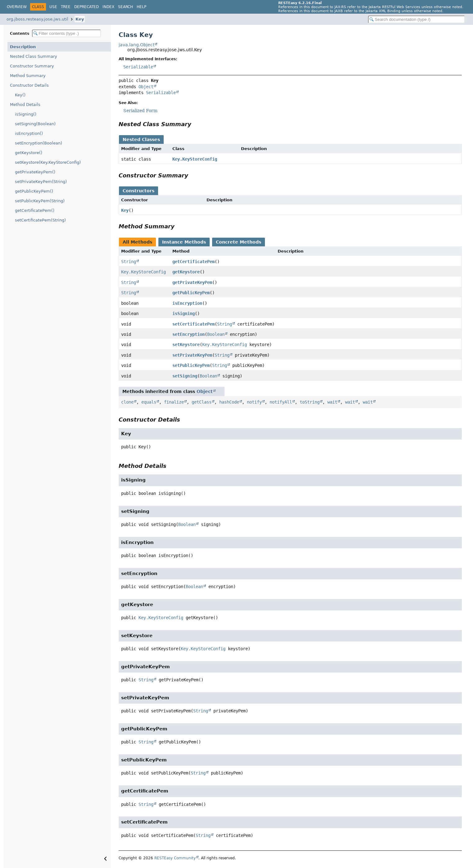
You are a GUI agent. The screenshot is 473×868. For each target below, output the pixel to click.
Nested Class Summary (34, 56)
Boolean (216, 334)
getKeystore (186, 272)
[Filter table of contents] (66, 33)
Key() (20, 95)
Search (125, 7)
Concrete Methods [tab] (239, 242)
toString (310, 402)
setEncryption (189, 334)
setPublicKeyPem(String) (40, 201)
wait (332, 402)
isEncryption (187, 303)
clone (127, 402)
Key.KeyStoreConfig (195, 159)
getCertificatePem (193, 262)
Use (53, 7)
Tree (66, 7)
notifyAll (281, 402)
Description (23, 47)
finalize (174, 402)
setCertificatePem (193, 324)
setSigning (185, 376)
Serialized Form (140, 111)
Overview (17, 7)
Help (141, 7)
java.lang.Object (136, 45)
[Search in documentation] (416, 19)
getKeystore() (29, 153)
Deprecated (86, 7)
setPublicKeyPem (191, 365)
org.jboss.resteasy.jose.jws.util (37, 19)
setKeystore (186, 345)
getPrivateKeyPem (192, 282)
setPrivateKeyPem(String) (41, 182)
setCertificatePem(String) (40, 220)
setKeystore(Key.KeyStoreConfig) (48, 162)
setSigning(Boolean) (35, 124)
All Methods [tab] (137, 242)
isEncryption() (29, 133)
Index (108, 7)
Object (146, 87)
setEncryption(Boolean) (39, 143)
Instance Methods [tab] (184, 242)
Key (80, 19)
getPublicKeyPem (191, 293)
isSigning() (26, 114)
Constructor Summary (32, 66)
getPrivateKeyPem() (35, 172)
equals (149, 402)
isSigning (184, 313)
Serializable (138, 67)
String (129, 262)
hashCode (229, 402)
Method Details (25, 105)
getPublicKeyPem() (34, 191)
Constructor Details (29, 85)
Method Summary (28, 76)
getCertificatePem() (35, 210)
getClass (202, 402)
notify (254, 402)
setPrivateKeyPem (192, 355)
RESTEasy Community (175, 858)
